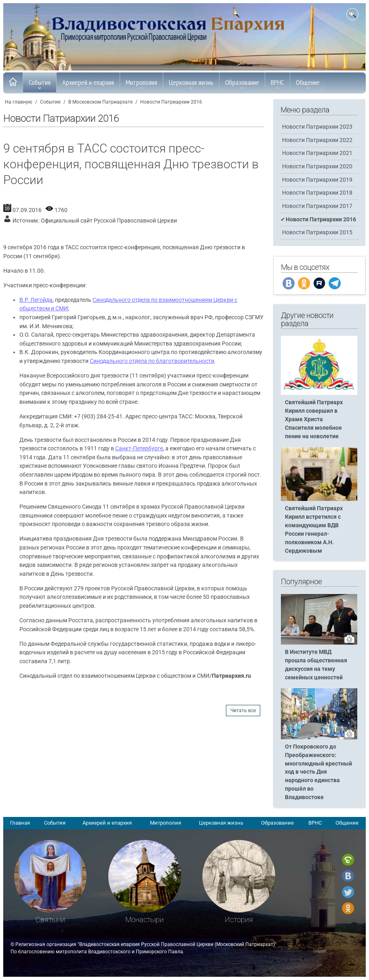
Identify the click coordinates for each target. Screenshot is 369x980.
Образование (242, 85)
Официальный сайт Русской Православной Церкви (109, 221)
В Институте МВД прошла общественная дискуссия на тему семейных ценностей (316, 665)
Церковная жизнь (191, 85)
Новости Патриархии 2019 (317, 180)
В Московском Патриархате (100, 102)
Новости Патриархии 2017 (317, 206)
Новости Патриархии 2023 (317, 127)
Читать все (243, 711)
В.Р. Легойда (36, 300)
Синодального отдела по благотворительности (152, 361)
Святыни (50, 920)
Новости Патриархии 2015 (317, 232)
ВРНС (277, 85)
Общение (308, 85)
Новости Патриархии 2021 (317, 153)
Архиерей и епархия (88, 85)
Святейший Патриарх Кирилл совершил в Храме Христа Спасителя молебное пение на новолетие (314, 419)
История (239, 920)
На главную (19, 102)
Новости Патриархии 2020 (317, 167)
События (40, 85)
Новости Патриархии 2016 (171, 102)
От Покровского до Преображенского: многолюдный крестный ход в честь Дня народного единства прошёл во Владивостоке (318, 772)
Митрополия (141, 85)
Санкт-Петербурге (139, 449)
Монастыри (144, 920)
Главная (20, 823)
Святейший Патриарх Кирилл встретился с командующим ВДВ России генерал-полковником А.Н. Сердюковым (314, 529)
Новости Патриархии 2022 (317, 140)
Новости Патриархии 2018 (317, 193)
